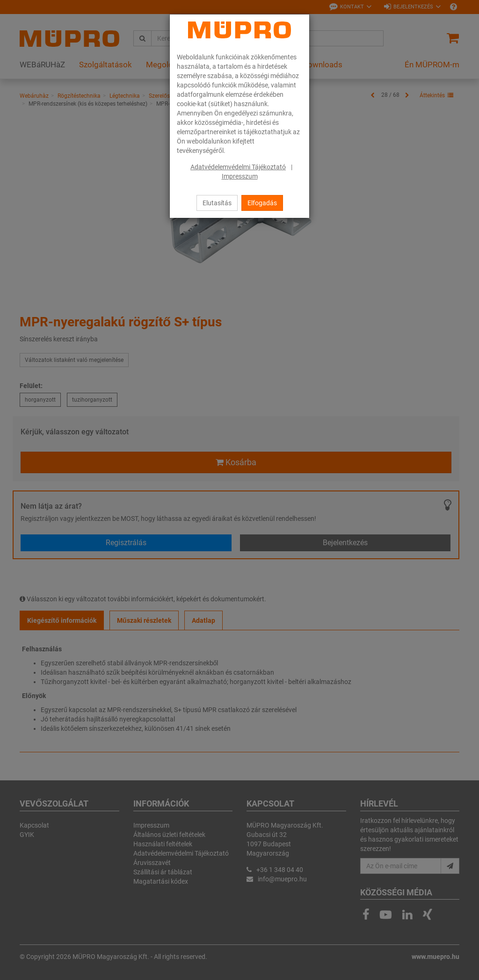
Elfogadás (262, 203)
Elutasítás (217, 203)
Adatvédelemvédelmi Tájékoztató (238, 167)
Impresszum (240, 176)
